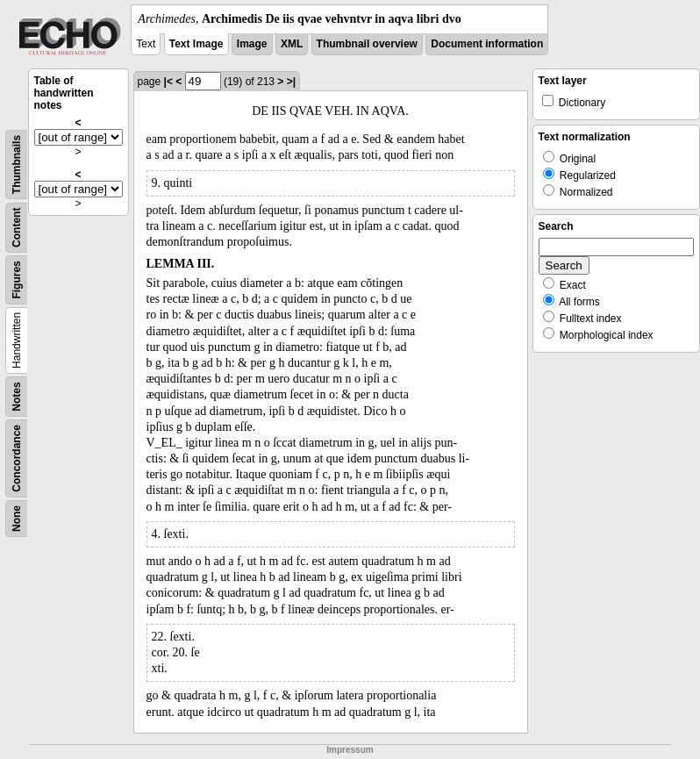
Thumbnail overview (367, 44)
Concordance (17, 458)
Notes (17, 396)
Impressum (350, 750)
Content (17, 228)
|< (168, 82)
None (17, 519)
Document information (487, 44)
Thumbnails (17, 165)
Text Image (196, 44)
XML (292, 44)
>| (291, 82)
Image (252, 44)
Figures (17, 279)
